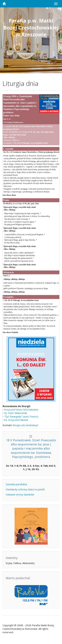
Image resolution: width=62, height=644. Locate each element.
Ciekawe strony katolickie (20, 494)
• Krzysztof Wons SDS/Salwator (21, 410)
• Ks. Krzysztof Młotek (15, 420)
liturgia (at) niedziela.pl (25, 425)
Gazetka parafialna (16, 484)
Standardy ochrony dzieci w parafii (25, 489)
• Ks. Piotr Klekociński (15, 413)
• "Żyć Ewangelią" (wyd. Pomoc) (21, 416)
